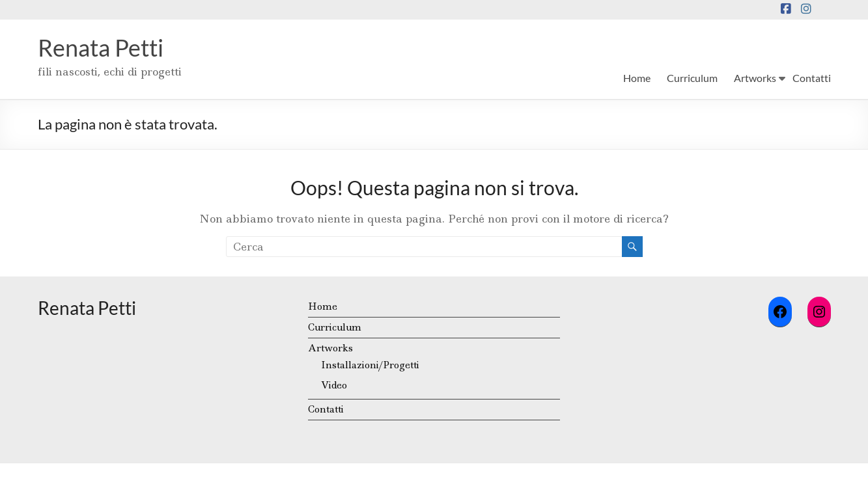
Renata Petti (101, 47)
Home (637, 78)
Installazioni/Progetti (370, 365)
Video (334, 385)
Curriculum (692, 78)
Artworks (755, 78)
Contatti (812, 78)
